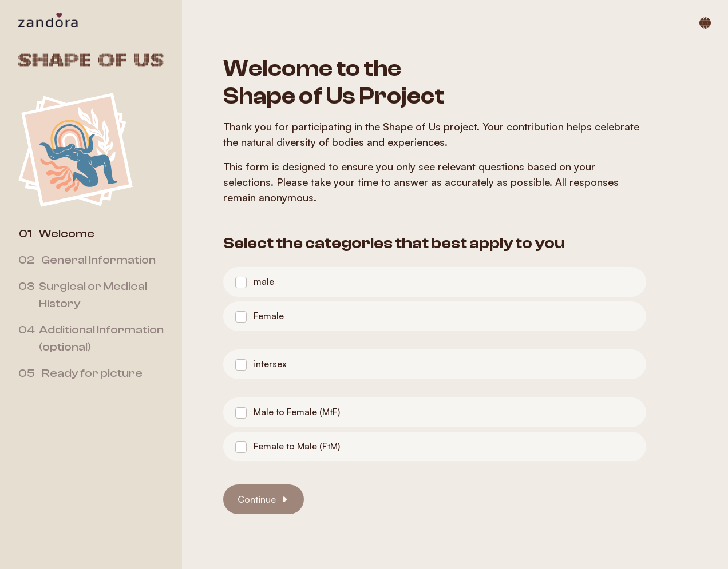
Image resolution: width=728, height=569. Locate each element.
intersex (270, 364)
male (264, 281)
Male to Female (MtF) (297, 412)
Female (269, 316)
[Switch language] (705, 23)
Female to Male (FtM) (297, 446)
